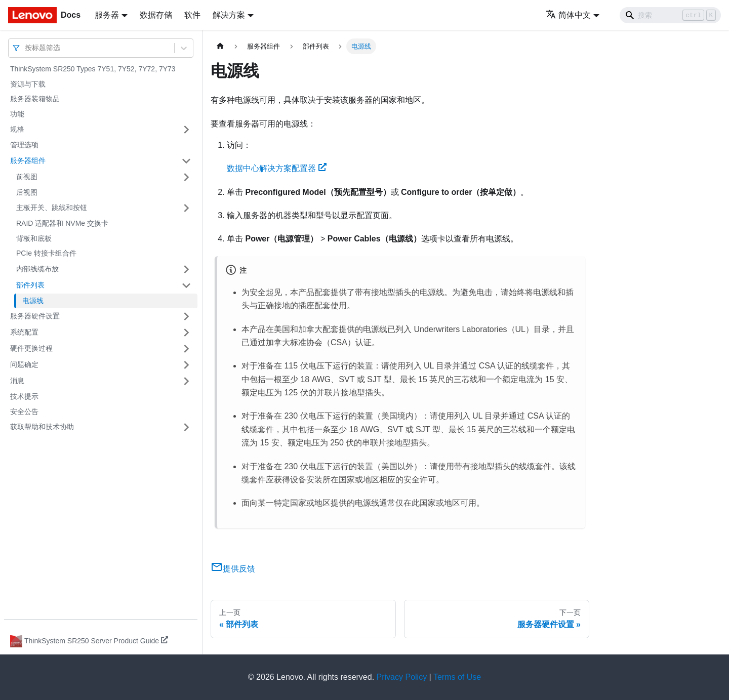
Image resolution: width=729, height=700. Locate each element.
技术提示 (24, 396)
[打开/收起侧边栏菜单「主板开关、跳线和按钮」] (186, 208)
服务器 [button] (107, 15)
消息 (17, 381)
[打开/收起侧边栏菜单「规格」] (186, 130)
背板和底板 (34, 238)
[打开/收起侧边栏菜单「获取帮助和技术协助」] (186, 427)
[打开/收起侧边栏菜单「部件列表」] (186, 285)
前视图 (27, 177)
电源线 (33, 301)
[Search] (670, 15)
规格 (17, 129)
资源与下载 (28, 84)
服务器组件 (28, 160)
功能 (17, 114)
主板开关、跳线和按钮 (52, 208)
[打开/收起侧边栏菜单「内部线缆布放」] (186, 269)
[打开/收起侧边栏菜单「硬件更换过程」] (186, 349)
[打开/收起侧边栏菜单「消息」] (186, 381)
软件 (192, 15)
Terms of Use (457, 677)
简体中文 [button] (568, 15)
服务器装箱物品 (35, 99)
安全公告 (24, 411)
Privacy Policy (402, 677)
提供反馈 (233, 569)
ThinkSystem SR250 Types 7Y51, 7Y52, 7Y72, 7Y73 (93, 69)
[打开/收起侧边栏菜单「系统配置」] (186, 333)
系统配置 (24, 332)
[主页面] (220, 46)
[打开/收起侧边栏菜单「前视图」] (186, 177)
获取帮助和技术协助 (42, 427)
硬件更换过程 (31, 348)
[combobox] (26, 48)
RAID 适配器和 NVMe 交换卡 (62, 223)
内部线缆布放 (37, 269)
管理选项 (24, 145)
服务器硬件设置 (35, 316)
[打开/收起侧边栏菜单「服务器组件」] (186, 161)
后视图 (27, 192)
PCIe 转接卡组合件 (46, 253)
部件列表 (30, 285)
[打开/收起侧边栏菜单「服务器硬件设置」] (186, 316)
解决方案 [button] (229, 15)
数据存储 (156, 15)
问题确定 (24, 364)
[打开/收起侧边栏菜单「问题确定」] (186, 365)
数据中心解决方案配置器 (277, 168)
